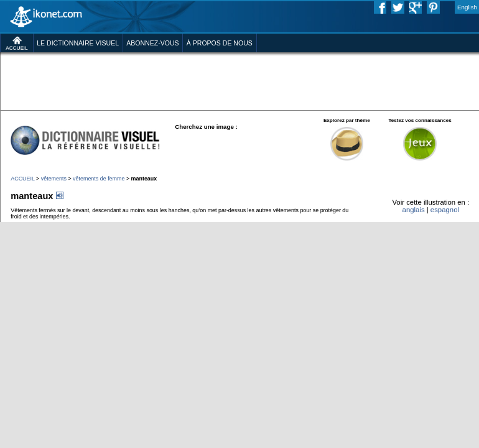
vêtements (54, 179)
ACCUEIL (22, 179)
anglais (414, 210)
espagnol (445, 210)
